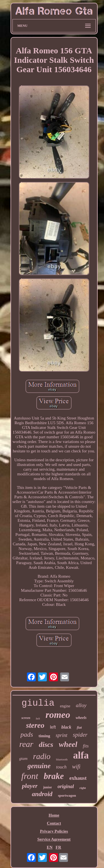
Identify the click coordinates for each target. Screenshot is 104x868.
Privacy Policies (54, 831)
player (30, 786)
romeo (58, 715)
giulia (38, 703)
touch (61, 767)
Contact (54, 823)
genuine (39, 766)
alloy (81, 705)
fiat (79, 727)
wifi (76, 767)
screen (26, 718)
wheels (81, 718)
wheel (68, 744)
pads (27, 734)
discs (46, 745)
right (83, 788)
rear (26, 744)
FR (59, 847)
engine (65, 706)
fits (86, 746)
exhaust (78, 778)
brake (54, 776)
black (66, 727)
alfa (81, 755)
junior (47, 787)
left (53, 727)
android (42, 794)
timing (44, 736)
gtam (23, 758)
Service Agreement (54, 839)
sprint (62, 735)
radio (42, 756)
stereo (35, 725)
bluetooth (62, 759)
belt (38, 719)
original (66, 786)
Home (54, 815)
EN (50, 847)
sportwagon (67, 795)
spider (80, 735)
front (30, 776)
